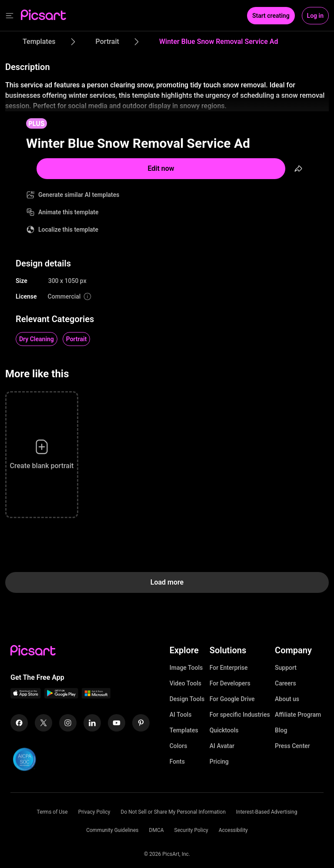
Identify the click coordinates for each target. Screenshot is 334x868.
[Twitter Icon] (43, 723)
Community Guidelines (112, 830)
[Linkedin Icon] (92, 723)
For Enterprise (229, 668)
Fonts (177, 762)
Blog (281, 730)
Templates (184, 730)
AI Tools (181, 715)
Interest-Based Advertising (267, 812)
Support (286, 668)
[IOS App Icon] (26, 696)
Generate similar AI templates (79, 195)
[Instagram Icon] (68, 723)
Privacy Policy (94, 812)
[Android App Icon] (61, 696)
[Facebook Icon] (19, 723)
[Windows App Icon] (96, 696)
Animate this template (68, 212)
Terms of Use (52, 812)
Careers (286, 683)
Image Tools (186, 668)
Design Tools (187, 699)
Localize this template (68, 229)
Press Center (292, 746)
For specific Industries (240, 715)
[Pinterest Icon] (141, 723)
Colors (179, 746)
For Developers (230, 683)
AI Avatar (222, 746)
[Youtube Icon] (117, 723)
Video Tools (185, 683)
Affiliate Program (298, 715)
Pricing (219, 762)
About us (287, 699)
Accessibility (233, 830)
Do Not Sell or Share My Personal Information (173, 812)
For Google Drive (232, 699)
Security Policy (191, 830)
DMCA (157, 830)
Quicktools (224, 730)
